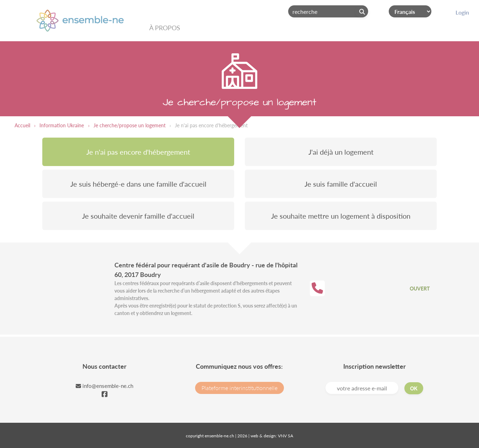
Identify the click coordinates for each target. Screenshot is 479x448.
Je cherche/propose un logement (130, 125)
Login (462, 12)
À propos (165, 28)
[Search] (328, 11)
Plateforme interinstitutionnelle (239, 388)
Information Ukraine (62, 125)
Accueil (22, 125)
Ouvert (420, 289)
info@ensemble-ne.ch (104, 386)
